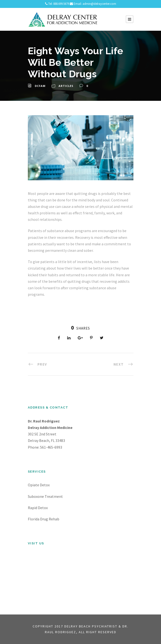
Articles (66, 86)
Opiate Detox (39, 485)
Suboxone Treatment (45, 496)
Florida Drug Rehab (44, 519)
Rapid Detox (38, 508)
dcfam (40, 86)
